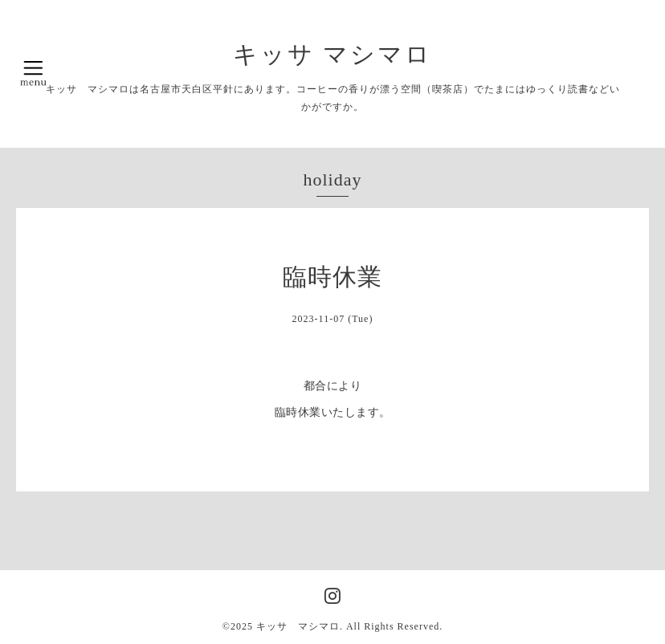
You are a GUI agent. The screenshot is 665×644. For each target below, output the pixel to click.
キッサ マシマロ (333, 54)
